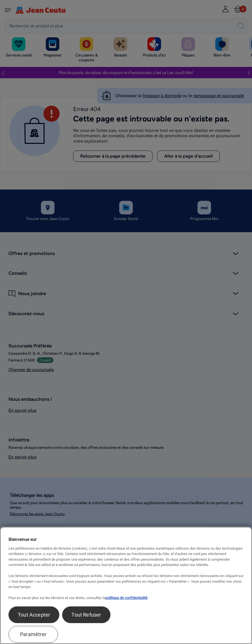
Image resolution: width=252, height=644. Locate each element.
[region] (126, 585)
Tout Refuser (86, 615)
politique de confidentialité (126, 598)
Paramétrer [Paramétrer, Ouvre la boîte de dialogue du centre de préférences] (33, 634)
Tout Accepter (34, 615)
